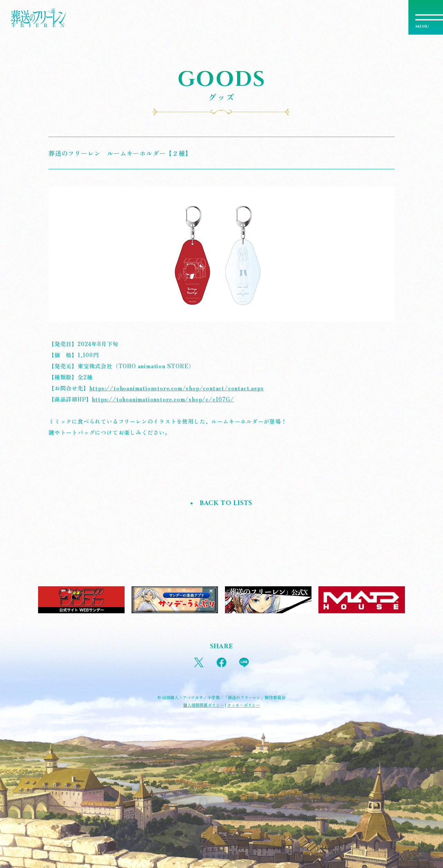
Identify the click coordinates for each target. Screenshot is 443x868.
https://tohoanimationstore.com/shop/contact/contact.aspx (177, 388)
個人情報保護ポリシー (204, 705)
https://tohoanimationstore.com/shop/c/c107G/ (163, 399)
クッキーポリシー (243, 705)
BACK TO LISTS (226, 503)
